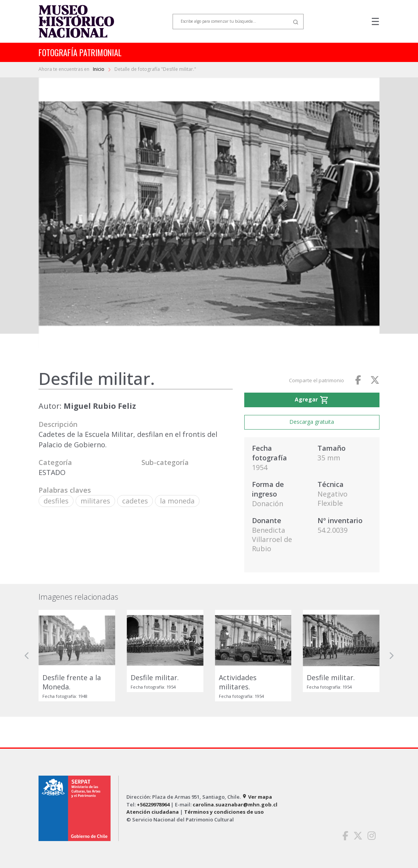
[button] (27, 656)
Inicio (99, 69)
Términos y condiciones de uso (224, 812)
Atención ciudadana (153, 812)
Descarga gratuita (312, 422)
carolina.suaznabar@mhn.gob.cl (235, 804)
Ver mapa (257, 797)
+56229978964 (153, 804)
